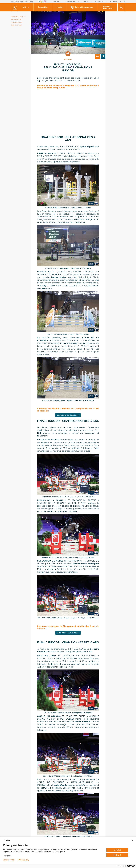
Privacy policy (24, 860)
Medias (60, 7)
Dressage (99, 2)
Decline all (117, 855)
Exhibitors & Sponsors (107, 7)
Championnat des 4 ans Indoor (68, 415)
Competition (43, 7)
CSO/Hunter (70, 2)
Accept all (117, 850)
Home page (15, 17)
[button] (26, 7)
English (7, 840)
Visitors (26, 7)
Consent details (9, 860)
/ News (21, 17)
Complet (85, 2)
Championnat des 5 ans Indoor (68, 633)
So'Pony (56, 2)
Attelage (113, 2)
